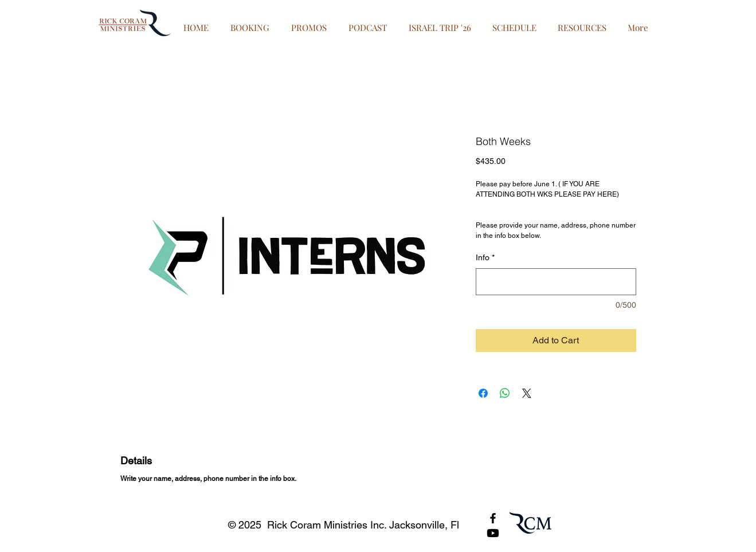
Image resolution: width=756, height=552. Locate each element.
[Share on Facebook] (483, 393)
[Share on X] (527, 393)
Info (485, 257)
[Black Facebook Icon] (493, 518)
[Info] (556, 282)
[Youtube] (493, 533)
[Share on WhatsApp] (505, 393)
